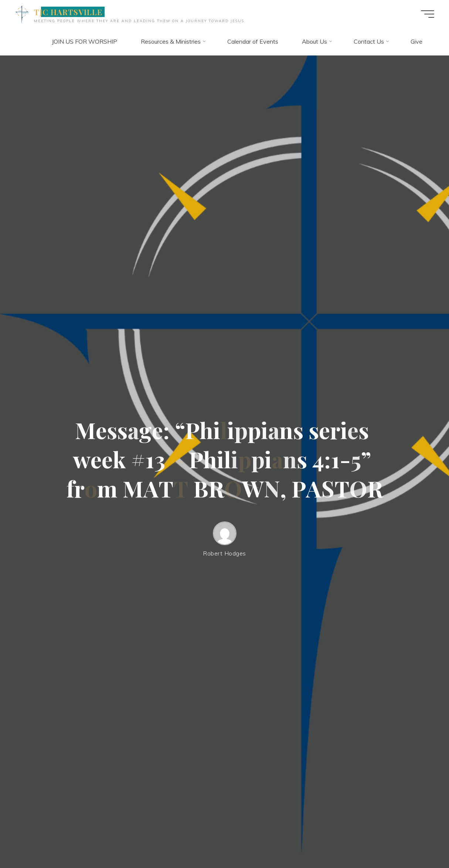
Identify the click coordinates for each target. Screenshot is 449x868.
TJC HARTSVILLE (68, 12)
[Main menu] (428, 14)
